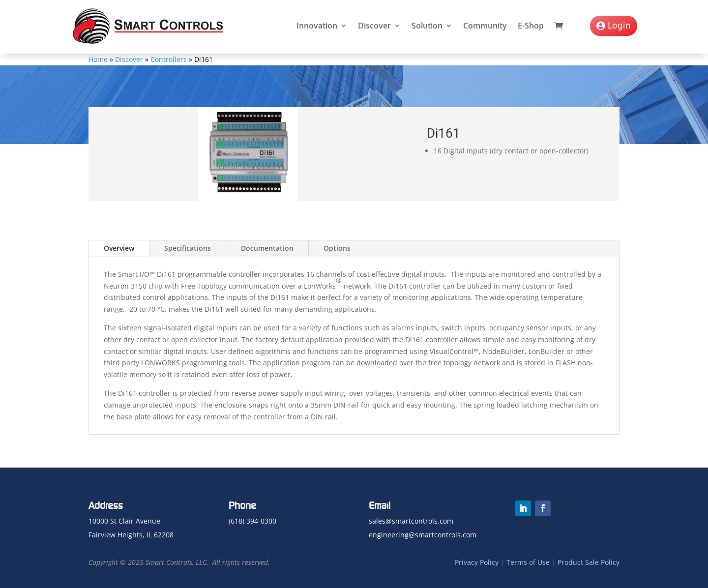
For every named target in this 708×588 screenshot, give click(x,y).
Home (98, 59)
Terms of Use (528, 562)
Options (337, 248)
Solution (427, 26)
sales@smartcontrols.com (411, 521)
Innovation (317, 26)
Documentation (267, 248)
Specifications (188, 248)
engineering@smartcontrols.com (423, 535)
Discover (374, 26)
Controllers (169, 59)
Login (619, 26)
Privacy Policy (477, 562)
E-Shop (531, 26)
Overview (119, 248)
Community (485, 26)
